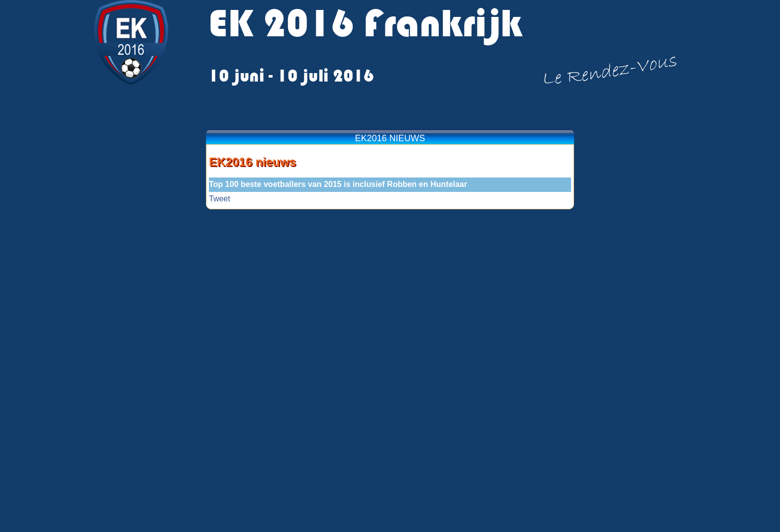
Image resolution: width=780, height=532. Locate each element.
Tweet (220, 199)
